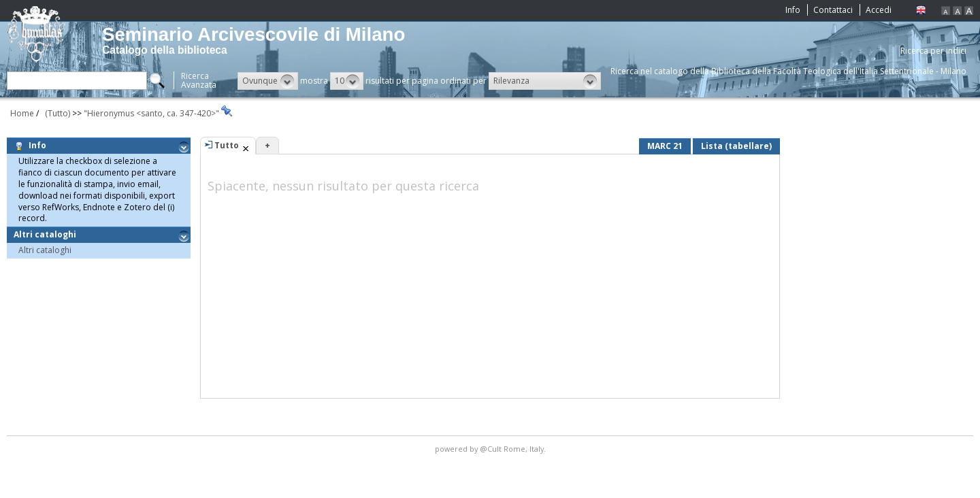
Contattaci (833, 10)
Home (22, 113)
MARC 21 (665, 146)
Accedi (879, 10)
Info (793, 10)
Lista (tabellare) (736, 146)
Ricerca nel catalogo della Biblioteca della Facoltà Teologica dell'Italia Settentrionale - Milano (788, 71)
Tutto (227, 145)
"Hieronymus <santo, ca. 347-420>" (152, 113)
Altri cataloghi (47, 234)
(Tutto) (55, 113)
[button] (268, 81)
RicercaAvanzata (199, 80)
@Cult (492, 449)
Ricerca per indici (933, 51)
